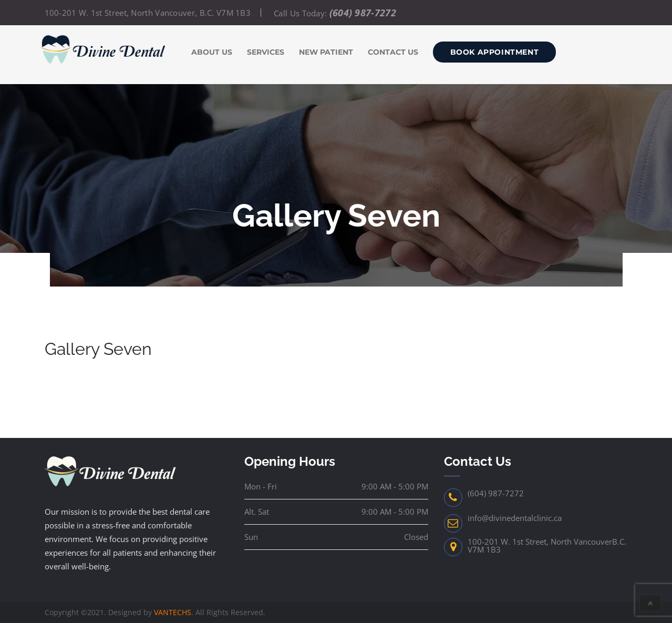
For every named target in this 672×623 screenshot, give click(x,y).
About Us (212, 52)
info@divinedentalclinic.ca (515, 518)
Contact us (393, 52)
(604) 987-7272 (363, 13)
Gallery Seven (98, 349)
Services (266, 52)
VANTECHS (173, 612)
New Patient (326, 52)
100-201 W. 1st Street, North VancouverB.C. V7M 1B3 (547, 545)
